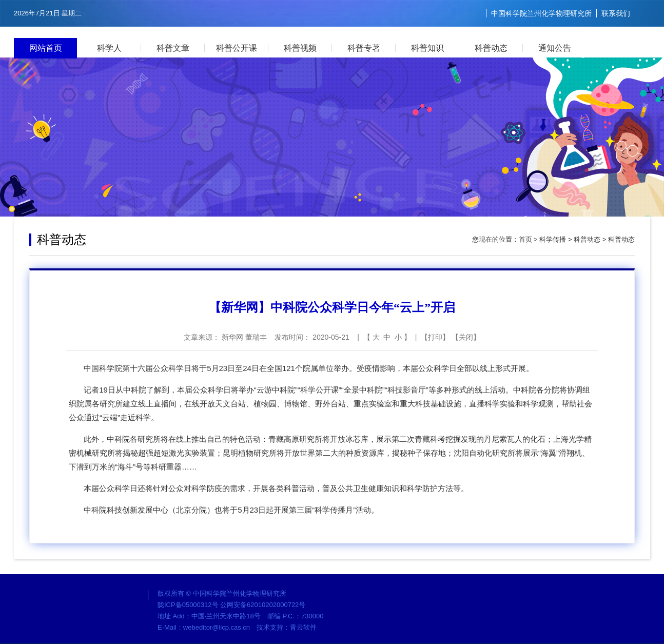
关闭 (466, 337)
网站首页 (46, 48)
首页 (525, 239)
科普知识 (427, 48)
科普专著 (364, 48)
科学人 (109, 48)
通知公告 (555, 48)
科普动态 (491, 48)
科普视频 (300, 48)
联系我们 (616, 13)
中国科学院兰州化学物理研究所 (541, 13)
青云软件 (303, 627)
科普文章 (173, 48)
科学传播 (553, 239)
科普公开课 (237, 48)
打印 (435, 337)
